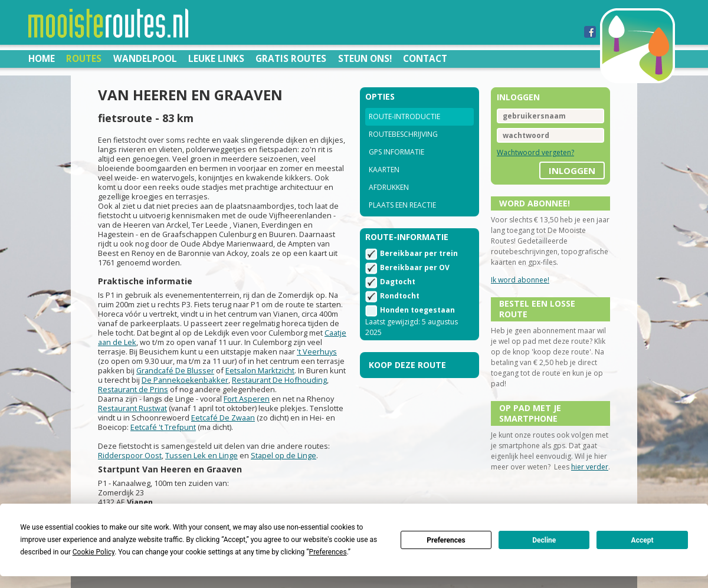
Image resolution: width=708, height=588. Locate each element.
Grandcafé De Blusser (175, 370)
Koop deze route (407, 365)
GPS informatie (396, 152)
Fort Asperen (247, 399)
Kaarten (384, 170)
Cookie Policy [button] (94, 552)
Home (42, 58)
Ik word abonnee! (520, 280)
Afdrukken (389, 187)
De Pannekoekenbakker (185, 380)
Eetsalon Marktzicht (260, 370)
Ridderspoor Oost (130, 455)
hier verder (590, 467)
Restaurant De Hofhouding (279, 380)
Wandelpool (145, 58)
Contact (425, 58)
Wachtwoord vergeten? (535, 152)
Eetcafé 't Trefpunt (163, 427)
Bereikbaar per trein (419, 253)
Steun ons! (365, 58)
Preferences (446, 540)
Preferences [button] (328, 552)
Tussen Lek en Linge (201, 455)
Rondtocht (400, 296)
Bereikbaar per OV (415, 267)
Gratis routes (291, 58)
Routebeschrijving (403, 134)
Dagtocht (398, 282)
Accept (643, 540)
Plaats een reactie (402, 205)
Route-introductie (404, 116)
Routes (84, 58)
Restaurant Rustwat (132, 408)
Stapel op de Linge (283, 455)
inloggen (572, 170)
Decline (544, 540)
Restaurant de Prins (133, 389)
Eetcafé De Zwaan (223, 418)
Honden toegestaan (417, 310)
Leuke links (216, 58)
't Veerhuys (317, 352)
